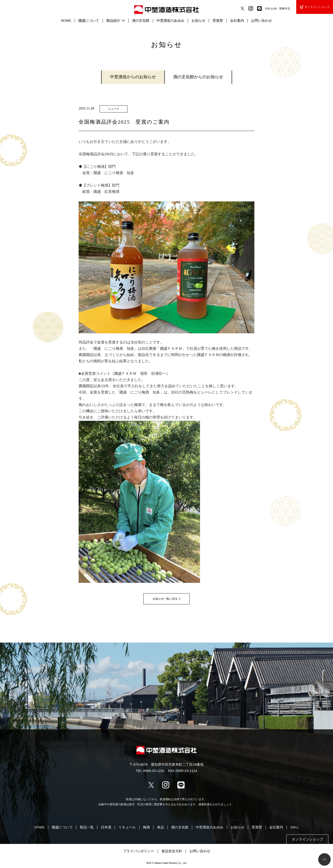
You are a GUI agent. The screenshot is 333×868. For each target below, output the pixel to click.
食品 (160, 827)
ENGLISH (271, 9)
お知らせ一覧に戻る (165, 599)
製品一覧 (87, 827)
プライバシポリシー (139, 851)
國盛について (89, 21)
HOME (66, 21)
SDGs (294, 827)
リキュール (127, 827)
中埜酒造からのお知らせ (133, 77)
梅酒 (146, 827)
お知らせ (198, 21)
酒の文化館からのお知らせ (198, 77)
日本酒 (106, 827)
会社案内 (237, 21)
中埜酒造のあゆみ (170, 21)
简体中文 (285, 9)
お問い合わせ (262, 21)
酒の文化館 (141, 21)
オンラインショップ (315, 7)
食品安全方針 (172, 851)
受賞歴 (218, 21)
